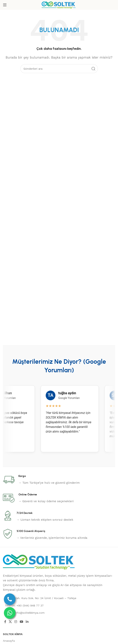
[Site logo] (59, 5)
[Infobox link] (41, 480)
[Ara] (59, 69)
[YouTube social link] (21, 622)
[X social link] (10, 622)
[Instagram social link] (16, 622)
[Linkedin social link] (27, 622)
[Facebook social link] (5, 622)
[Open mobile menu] (5, 5)
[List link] (59, 598)
